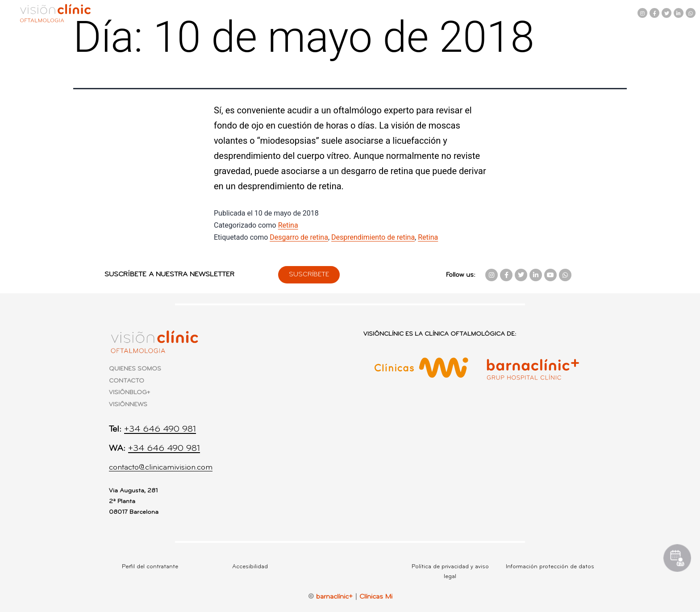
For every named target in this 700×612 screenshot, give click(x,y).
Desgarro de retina (299, 237)
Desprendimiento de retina (373, 237)
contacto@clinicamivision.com (161, 468)
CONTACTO (127, 381)
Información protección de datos (550, 567)
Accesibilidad (250, 567)
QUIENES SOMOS (135, 369)
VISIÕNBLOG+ (129, 393)
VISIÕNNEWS (128, 405)
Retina (288, 225)
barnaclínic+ (334, 597)
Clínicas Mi (376, 597)
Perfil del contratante (150, 567)
